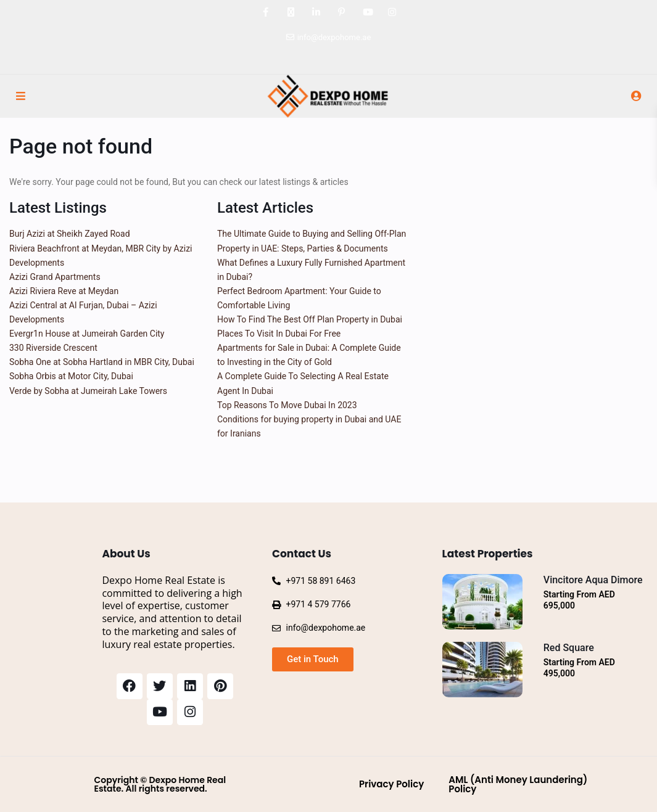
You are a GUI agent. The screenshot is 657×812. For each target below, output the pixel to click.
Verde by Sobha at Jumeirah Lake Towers (88, 391)
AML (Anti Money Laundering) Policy (518, 784)
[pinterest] (341, 12)
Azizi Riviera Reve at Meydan (64, 291)
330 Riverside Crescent (53, 348)
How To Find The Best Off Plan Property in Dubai (310, 319)
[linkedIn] (316, 12)
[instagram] (392, 12)
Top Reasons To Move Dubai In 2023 (287, 405)
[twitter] (291, 12)
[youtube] (367, 12)
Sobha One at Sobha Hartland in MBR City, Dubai (102, 362)
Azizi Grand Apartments (55, 277)
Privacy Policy (391, 784)
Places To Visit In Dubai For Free (279, 334)
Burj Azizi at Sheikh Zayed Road (70, 234)
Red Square (569, 648)
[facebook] (266, 12)
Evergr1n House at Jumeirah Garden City (87, 334)
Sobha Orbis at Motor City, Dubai (71, 376)
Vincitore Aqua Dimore (593, 580)
